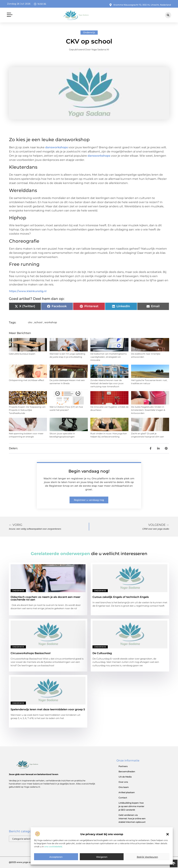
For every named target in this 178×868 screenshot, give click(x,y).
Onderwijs (89, 32)
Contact (123, 798)
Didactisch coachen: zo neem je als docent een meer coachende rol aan (45, 598)
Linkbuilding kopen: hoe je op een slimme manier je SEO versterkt (131, 806)
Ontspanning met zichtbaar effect (27, 380)
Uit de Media (125, 777)
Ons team (124, 787)
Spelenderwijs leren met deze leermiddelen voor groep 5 (48, 709)
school (38, 322)
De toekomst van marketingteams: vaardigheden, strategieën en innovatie (109, 357)
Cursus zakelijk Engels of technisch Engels (121, 597)
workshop (51, 322)
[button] (168, 843)
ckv (30, 322)
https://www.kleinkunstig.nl (28, 291)
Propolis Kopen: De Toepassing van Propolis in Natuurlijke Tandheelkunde (27, 410)
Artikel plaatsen (127, 792)
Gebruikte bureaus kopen (22, 354)
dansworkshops (56, 147)
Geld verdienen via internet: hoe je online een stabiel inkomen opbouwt (132, 818)
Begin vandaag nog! (89, 471)
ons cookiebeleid (53, 855)
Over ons (123, 782)
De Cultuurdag (102, 653)
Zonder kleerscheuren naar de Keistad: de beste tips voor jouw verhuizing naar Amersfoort (107, 383)
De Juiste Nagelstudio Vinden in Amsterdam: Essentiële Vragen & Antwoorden (148, 410)
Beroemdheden (127, 771)
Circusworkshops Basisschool (31, 653)
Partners (123, 766)
